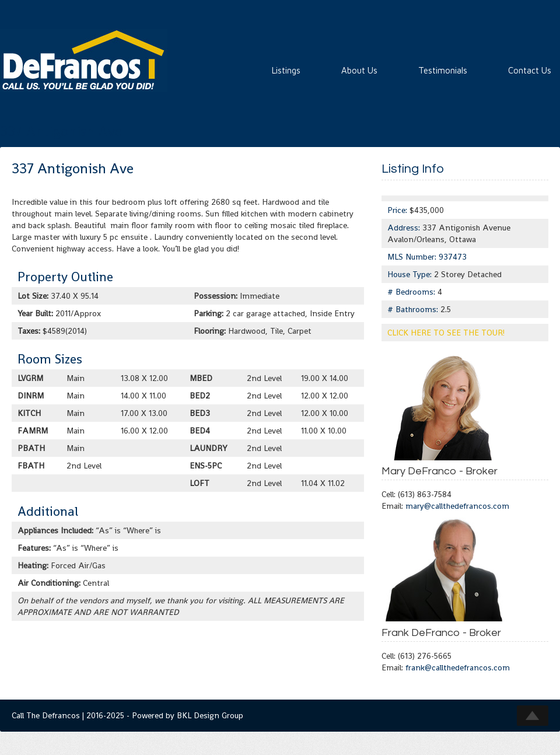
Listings (286, 70)
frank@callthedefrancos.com (458, 667)
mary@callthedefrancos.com (457, 506)
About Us (359, 70)
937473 (453, 257)
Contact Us (530, 70)
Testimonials (443, 70)
